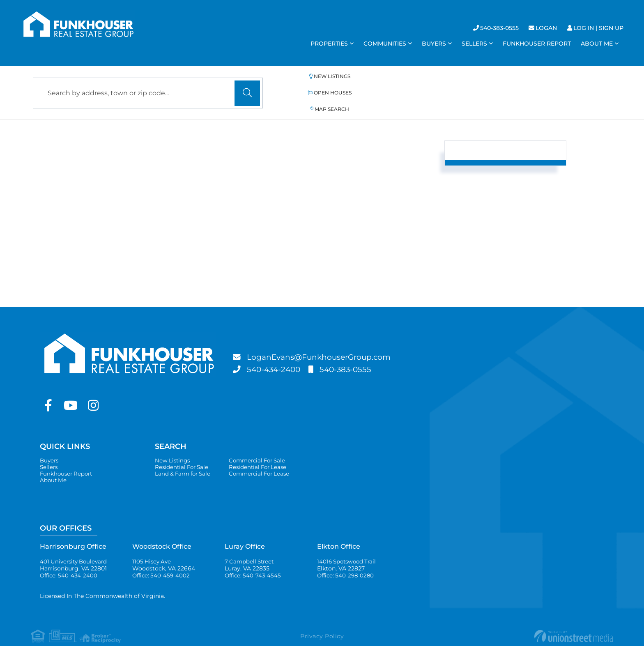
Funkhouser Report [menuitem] (537, 44)
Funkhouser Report (68, 457)
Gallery (137, 178)
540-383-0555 (499, 28)
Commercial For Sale (264, 443)
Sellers (49, 450)
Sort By (363, 177)
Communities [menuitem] (385, 44)
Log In (584, 28)
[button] (247, 84)
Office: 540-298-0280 (347, 562)
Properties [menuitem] (329, 44)
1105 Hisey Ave (164, 551)
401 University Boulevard (76, 551)
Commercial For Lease (266, 457)
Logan (546, 28)
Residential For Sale (183, 450)
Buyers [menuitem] (434, 44)
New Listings (303, 84)
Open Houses (381, 84)
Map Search (457, 84)
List (96, 178)
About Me (54, 465)
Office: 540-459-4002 (162, 562)
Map (182, 178)
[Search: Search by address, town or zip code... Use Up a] (148, 84)
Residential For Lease (264, 450)
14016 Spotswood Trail (348, 551)
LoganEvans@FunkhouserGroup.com (325, 339)
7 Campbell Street (251, 551)
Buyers (50, 443)
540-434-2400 (276, 352)
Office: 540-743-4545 (254, 562)
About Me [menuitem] (597, 44)
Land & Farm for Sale (185, 457)
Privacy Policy (322, 623)
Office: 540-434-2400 (70, 562)
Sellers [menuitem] (474, 44)
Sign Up (611, 28)
